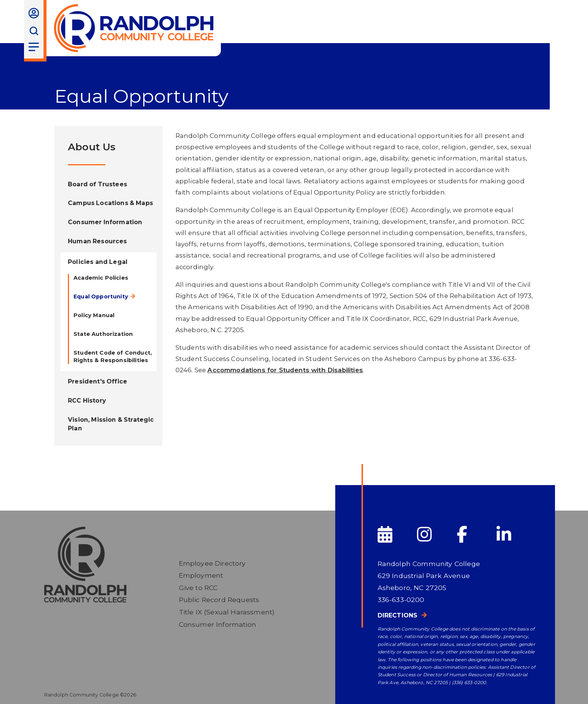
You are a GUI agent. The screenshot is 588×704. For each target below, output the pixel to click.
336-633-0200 (401, 600)
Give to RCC (198, 588)
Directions (398, 615)
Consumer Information (217, 624)
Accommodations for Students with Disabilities (285, 370)
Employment (201, 575)
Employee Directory (212, 563)
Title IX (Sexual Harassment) (227, 612)
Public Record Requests (219, 600)
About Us (92, 147)
